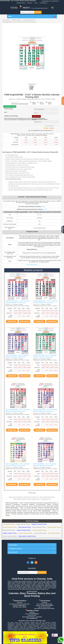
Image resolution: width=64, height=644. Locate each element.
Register (30, 3)
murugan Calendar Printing (39, 530)
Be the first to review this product (20, 104)
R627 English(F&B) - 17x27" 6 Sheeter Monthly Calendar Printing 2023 (18, 465)
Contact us (63, 101)
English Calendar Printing (23, 524)
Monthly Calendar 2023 (33, 499)
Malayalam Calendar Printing (39, 524)
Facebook (28, 562)
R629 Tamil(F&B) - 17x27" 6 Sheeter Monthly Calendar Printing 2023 (45, 465)
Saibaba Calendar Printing (10, 533)
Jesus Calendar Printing (40, 533)
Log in (36, 3)
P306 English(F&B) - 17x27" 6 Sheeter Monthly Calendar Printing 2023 (18, 302)
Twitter (32, 562)
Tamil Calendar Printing (9, 524)
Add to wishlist (34, 103)
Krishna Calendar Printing (39, 527)
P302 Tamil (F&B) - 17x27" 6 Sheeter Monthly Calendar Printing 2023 (17, 356)
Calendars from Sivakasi (29, 497)
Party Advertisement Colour (40, 119)
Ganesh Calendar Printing (54, 527)
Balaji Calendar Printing (9, 530)
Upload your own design (11, 116)
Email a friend (50, 102)
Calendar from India (14, 497)
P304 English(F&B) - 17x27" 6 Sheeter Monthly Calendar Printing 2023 (45, 302)
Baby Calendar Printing (54, 533)
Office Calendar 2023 (19, 499)
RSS (36, 562)
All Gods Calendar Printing (10, 527)
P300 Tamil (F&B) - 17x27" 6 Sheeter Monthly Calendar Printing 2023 (45, 356)
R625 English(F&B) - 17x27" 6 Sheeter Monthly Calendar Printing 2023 (45, 410)
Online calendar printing (46, 497)
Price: (46, 128)
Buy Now (43, 207)
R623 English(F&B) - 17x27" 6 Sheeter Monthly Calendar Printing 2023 (18, 410)
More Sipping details (32, 265)
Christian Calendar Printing (25, 533)
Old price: (48, 126)
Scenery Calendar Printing (10, 536)
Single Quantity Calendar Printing (27, 536)
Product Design (9, 109)
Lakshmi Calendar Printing (24, 530)
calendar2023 (45, 499)
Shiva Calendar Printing (24, 527)
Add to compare (42, 102)
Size (6, 112)
